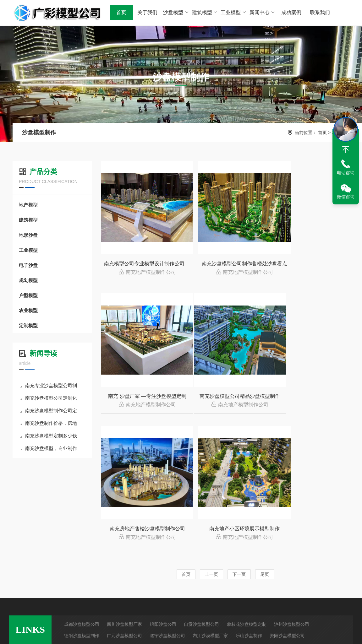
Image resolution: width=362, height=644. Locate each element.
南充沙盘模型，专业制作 (49, 448)
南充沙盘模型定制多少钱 (49, 436)
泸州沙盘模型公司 (292, 512)
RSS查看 (18, 581)
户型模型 (28, 295)
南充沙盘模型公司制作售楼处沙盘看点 (226, 264)
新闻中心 (262, 12)
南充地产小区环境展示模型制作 (310, 398)
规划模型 (28, 280)
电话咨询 (346, 173)
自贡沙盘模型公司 (201, 512)
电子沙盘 (28, 265)
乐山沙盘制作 (249, 523)
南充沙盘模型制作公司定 (49, 411)
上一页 (211, 444)
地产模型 (28, 205)
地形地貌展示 (158, 592)
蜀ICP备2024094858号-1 (255, 633)
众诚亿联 (319, 633)
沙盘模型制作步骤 (117, 581)
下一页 (239, 444)
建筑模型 (205, 12)
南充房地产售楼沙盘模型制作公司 (226, 398)
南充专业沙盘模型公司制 (49, 385)
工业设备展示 (158, 581)
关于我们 (147, 12)
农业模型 (28, 310)
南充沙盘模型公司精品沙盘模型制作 (142, 398)
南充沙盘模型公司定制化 (49, 398)
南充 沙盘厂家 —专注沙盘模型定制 (311, 264)
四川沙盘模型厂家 (124, 512)
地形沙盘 (28, 235)
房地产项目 (156, 570)
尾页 (265, 444)
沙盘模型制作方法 (117, 570)
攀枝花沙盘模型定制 (247, 512)
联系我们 (320, 12)
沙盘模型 (176, 12)
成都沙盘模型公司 (82, 512)
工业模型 (234, 12)
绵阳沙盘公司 (163, 512)
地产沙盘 (63, 570)
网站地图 (18, 570)
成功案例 (291, 12)
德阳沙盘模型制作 (82, 523)
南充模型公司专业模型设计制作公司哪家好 (142, 264)
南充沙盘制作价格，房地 (49, 423)
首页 (121, 12)
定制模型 (28, 325)
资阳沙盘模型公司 (287, 523)
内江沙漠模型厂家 (210, 523)
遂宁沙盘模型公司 (167, 523)
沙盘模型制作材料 (117, 592)
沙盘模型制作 (39, 133)
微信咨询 (346, 197)
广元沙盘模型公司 (124, 523)
